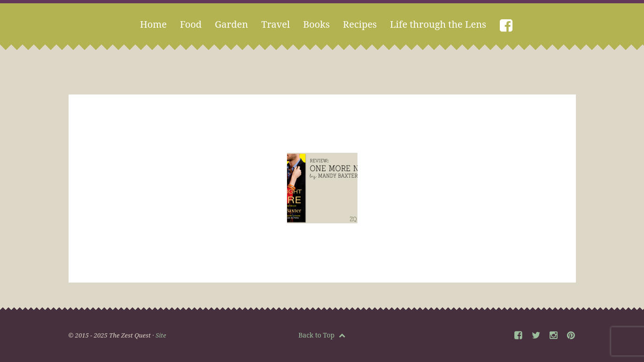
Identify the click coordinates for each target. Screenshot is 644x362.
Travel (275, 24)
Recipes (360, 24)
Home (153, 24)
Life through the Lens (438, 24)
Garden (231, 24)
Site (161, 335)
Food (191, 24)
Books (316, 24)
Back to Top (322, 335)
